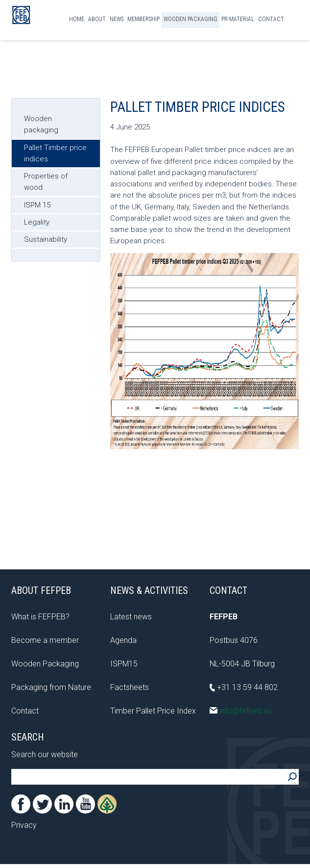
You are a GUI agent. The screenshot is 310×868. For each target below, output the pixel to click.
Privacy (24, 825)
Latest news (131, 617)
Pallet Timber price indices (55, 153)
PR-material (238, 19)
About (97, 19)
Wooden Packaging (191, 19)
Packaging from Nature (51, 687)
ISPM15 (124, 664)
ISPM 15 (37, 205)
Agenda (123, 640)
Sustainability (46, 239)
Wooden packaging (41, 124)
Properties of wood (46, 182)
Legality (37, 222)
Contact (271, 19)
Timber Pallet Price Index (153, 711)
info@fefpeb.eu (241, 711)
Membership (143, 19)
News (117, 19)
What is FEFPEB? (40, 617)
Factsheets (130, 687)
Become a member (45, 640)
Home (77, 19)
